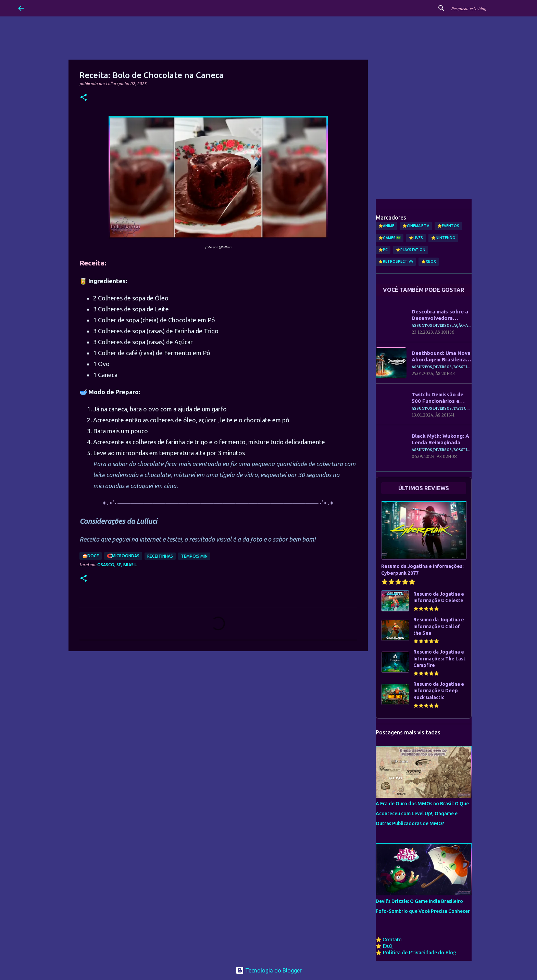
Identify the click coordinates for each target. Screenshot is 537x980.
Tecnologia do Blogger (269, 970)
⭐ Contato (389, 940)
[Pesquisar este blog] (484, 8)
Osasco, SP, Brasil (117, 565)
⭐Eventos (448, 226)
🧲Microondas (123, 556)
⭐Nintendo (443, 238)
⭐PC (383, 250)
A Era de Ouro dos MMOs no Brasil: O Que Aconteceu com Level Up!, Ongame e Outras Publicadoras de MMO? (422, 814)
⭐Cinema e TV (416, 226)
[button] (84, 98)
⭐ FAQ (384, 946)
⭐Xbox (429, 261)
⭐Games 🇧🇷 (390, 238)
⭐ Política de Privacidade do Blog (416, 953)
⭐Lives (416, 238)
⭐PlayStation (411, 250)
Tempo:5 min (194, 556)
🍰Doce (91, 556)
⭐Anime (386, 226)
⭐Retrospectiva (396, 261)
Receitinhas (160, 556)
